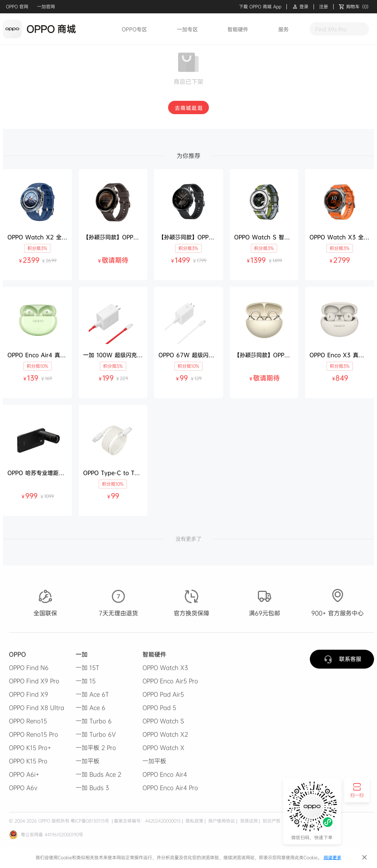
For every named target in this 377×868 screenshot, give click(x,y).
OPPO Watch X (163, 748)
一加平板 (88, 761)
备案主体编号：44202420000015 (147, 821)
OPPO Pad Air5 (163, 694)
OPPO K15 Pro (28, 761)
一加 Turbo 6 (94, 721)
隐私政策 (194, 821)
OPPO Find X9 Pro (34, 681)
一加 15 (86, 681)
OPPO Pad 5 (159, 708)
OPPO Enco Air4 (165, 774)
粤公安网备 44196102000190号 (52, 834)
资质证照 (248, 821)
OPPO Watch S (163, 721)
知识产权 (271, 821)
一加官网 (46, 6)
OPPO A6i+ (24, 774)
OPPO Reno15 (28, 721)
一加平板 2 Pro (96, 748)
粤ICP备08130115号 (90, 821)
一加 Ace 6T (92, 694)
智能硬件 (238, 29)
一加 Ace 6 (91, 708)
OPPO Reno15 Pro (34, 734)
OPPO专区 (134, 29)
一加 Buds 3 (92, 788)
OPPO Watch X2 (165, 734)
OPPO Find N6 (29, 667)
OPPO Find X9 (29, 694)
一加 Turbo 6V (96, 734)
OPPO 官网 (17, 6)
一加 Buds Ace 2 (99, 774)
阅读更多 (332, 857)
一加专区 (187, 29)
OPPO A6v (23, 788)
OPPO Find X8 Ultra (37, 708)
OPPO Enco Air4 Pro (170, 788)
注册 (324, 7)
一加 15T (87, 667)
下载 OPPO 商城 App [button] (260, 7)
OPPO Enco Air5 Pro (170, 681)
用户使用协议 (221, 821)
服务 (283, 29)
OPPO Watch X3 (165, 667)
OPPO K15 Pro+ (30, 748)
